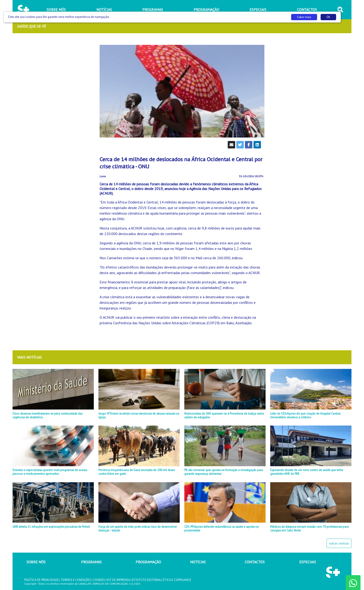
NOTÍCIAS (198, 562)
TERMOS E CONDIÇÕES (76, 580)
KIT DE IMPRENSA (118, 580)
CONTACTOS (255, 562)
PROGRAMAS (91, 562)
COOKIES (99, 580)
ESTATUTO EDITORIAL (146, 580)
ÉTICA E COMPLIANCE (177, 580)
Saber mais (304, 17)
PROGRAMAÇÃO (148, 562)
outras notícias (339, 543)
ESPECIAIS (308, 562)
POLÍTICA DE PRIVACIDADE (41, 580)
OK (328, 17)
